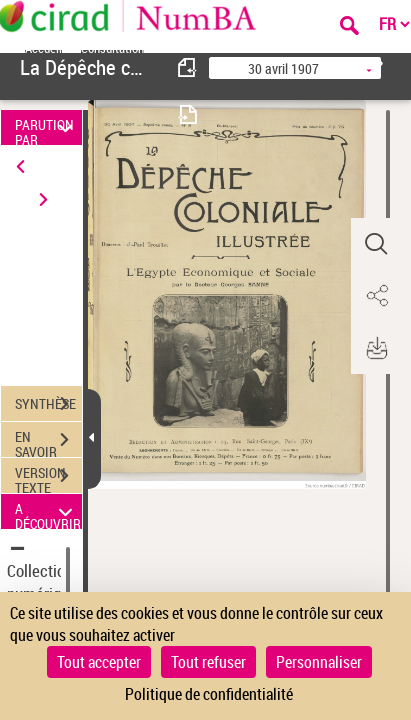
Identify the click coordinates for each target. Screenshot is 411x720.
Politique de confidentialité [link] (209, 694)
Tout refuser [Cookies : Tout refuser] (208, 662)
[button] (376, 244)
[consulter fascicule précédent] (188, 67)
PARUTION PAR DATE (46, 127)
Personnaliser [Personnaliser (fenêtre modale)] (319, 662)
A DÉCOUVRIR (48, 511)
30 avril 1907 (283, 68)
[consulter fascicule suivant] (188, 114)
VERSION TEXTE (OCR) (48, 478)
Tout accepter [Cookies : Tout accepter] (99, 662)
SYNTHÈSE (48, 404)
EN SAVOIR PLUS (48, 442)
